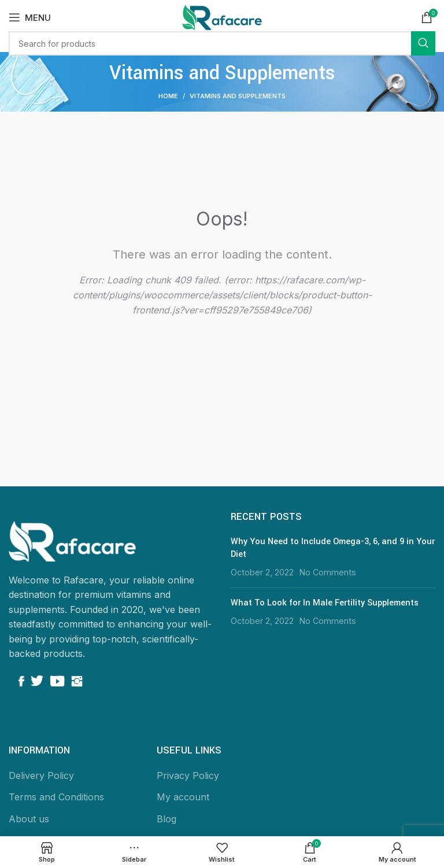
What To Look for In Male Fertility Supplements (325, 603)
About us (29, 819)
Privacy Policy (188, 775)
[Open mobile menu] (30, 17)
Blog (166, 819)
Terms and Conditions (56, 797)
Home (168, 96)
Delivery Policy (41, 775)
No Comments (328, 572)
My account (183, 797)
